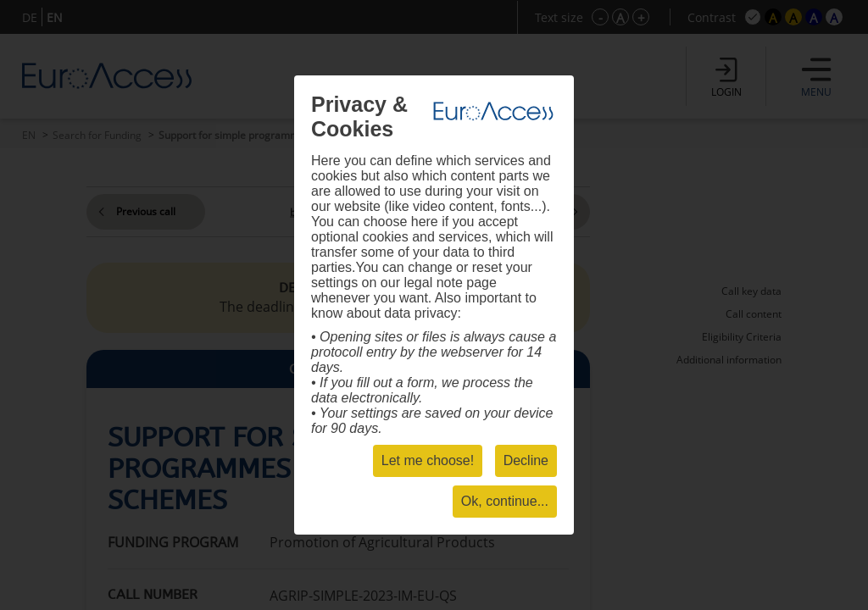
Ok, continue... (505, 501)
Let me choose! (428, 460)
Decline (526, 460)
